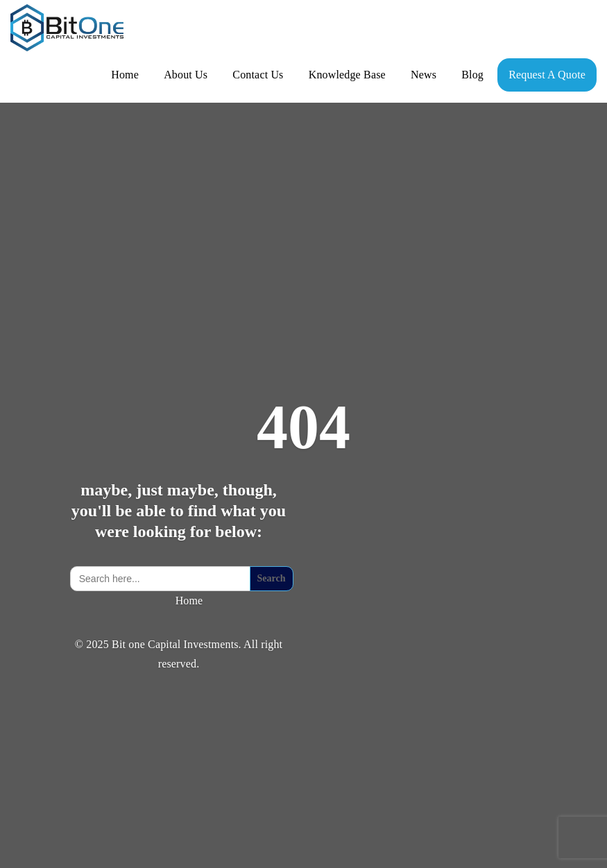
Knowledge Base (347, 75)
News (424, 75)
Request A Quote (547, 75)
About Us (186, 75)
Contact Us (258, 75)
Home (125, 75)
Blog (472, 75)
